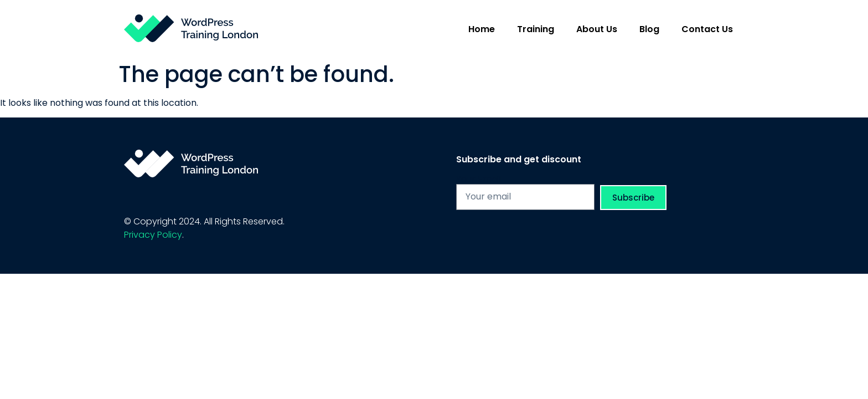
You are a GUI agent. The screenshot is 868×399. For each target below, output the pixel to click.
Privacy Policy (153, 235)
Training (536, 29)
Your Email (479, 180)
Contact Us (707, 29)
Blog (649, 29)
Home (482, 29)
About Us (597, 29)
